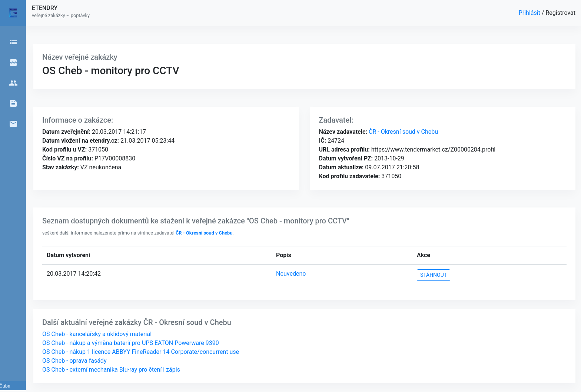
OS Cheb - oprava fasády (74, 361)
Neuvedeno (291, 274)
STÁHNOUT (434, 275)
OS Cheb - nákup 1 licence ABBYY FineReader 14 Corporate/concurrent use (141, 352)
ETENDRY (45, 8)
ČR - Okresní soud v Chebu (403, 132)
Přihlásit (530, 13)
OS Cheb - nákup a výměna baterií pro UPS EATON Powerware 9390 (131, 343)
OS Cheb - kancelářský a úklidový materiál (97, 334)
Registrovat (560, 13)
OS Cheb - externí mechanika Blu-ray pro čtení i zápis (111, 370)
